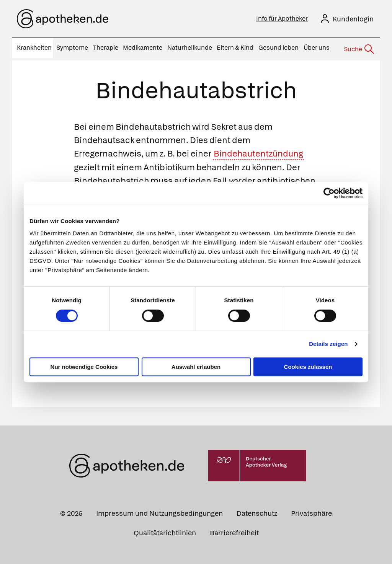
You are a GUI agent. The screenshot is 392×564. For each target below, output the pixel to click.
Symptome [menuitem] (72, 48)
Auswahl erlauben (196, 367)
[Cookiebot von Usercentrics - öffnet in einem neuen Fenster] (329, 193)
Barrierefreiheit (234, 531)
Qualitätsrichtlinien (165, 531)
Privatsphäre (311, 511)
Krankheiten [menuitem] (34, 48)
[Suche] (358, 48)
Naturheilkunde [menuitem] (190, 48)
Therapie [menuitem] (106, 48)
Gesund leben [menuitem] (278, 48)
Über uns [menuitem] (317, 48)
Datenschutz (257, 511)
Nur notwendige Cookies (84, 367)
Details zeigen (328, 344)
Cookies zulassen (308, 367)
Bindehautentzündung (258, 152)
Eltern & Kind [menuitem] (235, 48)
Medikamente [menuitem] (143, 48)
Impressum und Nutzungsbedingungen (159, 511)
